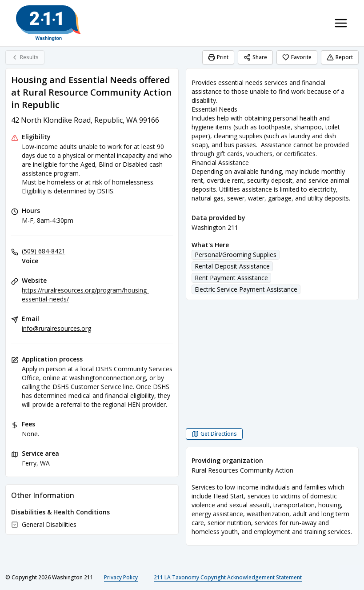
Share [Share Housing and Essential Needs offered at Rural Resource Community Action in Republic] (255, 57)
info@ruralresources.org (56, 328)
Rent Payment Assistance (231, 278)
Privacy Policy (121, 577)
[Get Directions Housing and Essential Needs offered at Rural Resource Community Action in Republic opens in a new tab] (214, 434)
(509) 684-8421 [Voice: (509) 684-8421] (44, 251)
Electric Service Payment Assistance (246, 289)
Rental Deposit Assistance (232, 266)
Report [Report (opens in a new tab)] (340, 57)
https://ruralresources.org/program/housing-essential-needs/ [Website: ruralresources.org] (85, 295)
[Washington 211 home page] (48, 23)
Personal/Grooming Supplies (236, 255)
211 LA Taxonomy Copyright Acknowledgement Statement (228, 577)
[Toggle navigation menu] (341, 23)
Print (218, 57)
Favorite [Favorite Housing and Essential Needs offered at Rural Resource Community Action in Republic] (297, 57)
